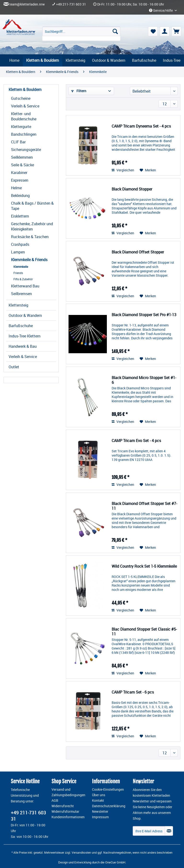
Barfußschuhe (21, 326)
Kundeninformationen (68, 817)
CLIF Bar (18, 142)
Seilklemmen (22, 157)
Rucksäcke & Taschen (30, 237)
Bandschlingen (24, 134)
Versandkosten (81, 852)
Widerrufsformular (65, 812)
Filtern (79, 91)
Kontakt (98, 801)
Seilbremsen (21, 294)
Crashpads (20, 244)
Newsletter (100, 812)
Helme (16, 188)
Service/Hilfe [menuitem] (161, 11)
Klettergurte (21, 127)
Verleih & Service (25, 106)
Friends (18, 273)
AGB (55, 801)
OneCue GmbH (115, 862)
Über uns (99, 795)
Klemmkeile (21, 267)
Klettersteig (18, 305)
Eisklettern (20, 216)
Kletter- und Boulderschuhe (24, 116)
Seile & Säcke (23, 165)
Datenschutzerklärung (109, 806)
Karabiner (19, 173)
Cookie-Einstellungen (108, 790)
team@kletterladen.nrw (27, 4)
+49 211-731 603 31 (71, 4)
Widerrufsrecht (63, 806)
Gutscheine (21, 98)
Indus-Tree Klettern (25, 336)
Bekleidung (20, 196)
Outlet (14, 367)
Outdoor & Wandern (25, 315)
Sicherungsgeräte (26, 150)
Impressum (100, 817)
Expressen (20, 180)
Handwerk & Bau (23, 346)
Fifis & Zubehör (23, 279)
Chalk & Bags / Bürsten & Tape (32, 206)
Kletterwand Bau (25, 286)
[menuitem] (81, 34)
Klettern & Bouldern (25, 90)
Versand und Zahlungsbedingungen (68, 792)
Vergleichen (123, 170)
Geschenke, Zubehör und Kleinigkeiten (32, 226)
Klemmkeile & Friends (29, 260)
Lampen (18, 252)
